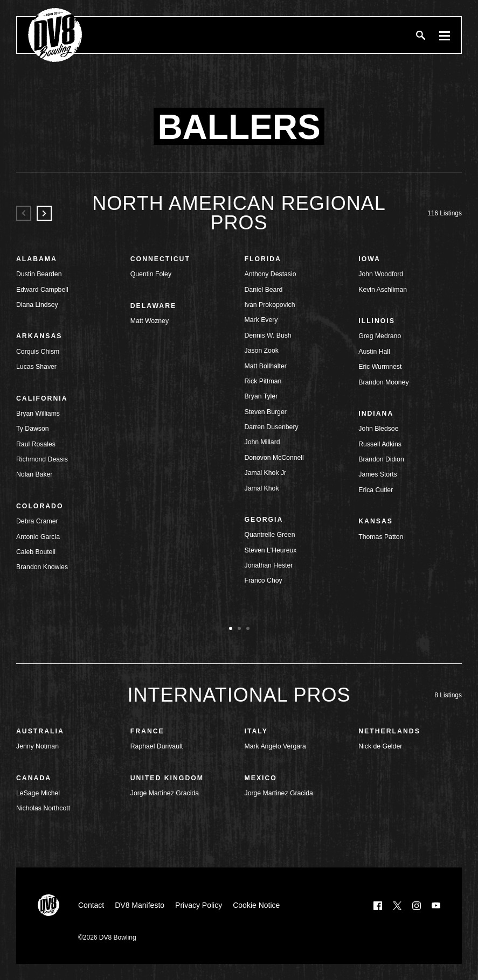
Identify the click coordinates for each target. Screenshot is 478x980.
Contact (91, 905)
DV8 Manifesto (140, 905)
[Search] (420, 35)
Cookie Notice (256, 905)
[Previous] (24, 213)
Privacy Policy (199, 905)
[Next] (44, 213)
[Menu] (445, 35)
